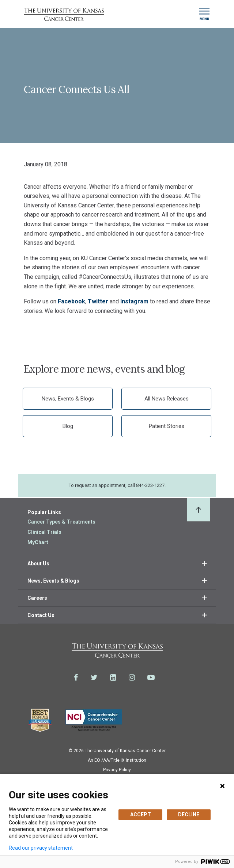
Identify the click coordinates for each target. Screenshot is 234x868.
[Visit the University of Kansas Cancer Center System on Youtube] (151, 677)
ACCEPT (141, 815)
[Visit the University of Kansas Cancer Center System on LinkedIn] (113, 677)
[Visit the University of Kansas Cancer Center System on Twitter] (94, 677)
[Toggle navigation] (204, 14)
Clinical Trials (44, 532)
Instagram (134, 301)
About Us (38, 564)
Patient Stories (167, 426)
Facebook (71, 301)
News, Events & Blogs (68, 399)
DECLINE (189, 815)
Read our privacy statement (41, 848)
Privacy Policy (117, 770)
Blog (68, 426)
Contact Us (41, 615)
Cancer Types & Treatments (61, 522)
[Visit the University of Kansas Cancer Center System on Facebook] (76, 677)
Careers (37, 598)
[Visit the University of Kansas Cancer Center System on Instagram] (132, 677)
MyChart (38, 542)
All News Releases (167, 399)
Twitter (98, 301)
